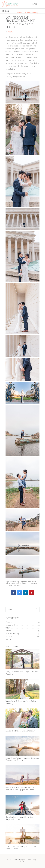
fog (18, 582)
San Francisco (21, 584)
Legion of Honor (26, 582)
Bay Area (13, 582)
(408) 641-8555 (31, 860)
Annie (10, 32)
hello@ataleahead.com (22, 862)
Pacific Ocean (10, 584)
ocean (34, 582)
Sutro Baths (17, 585)
